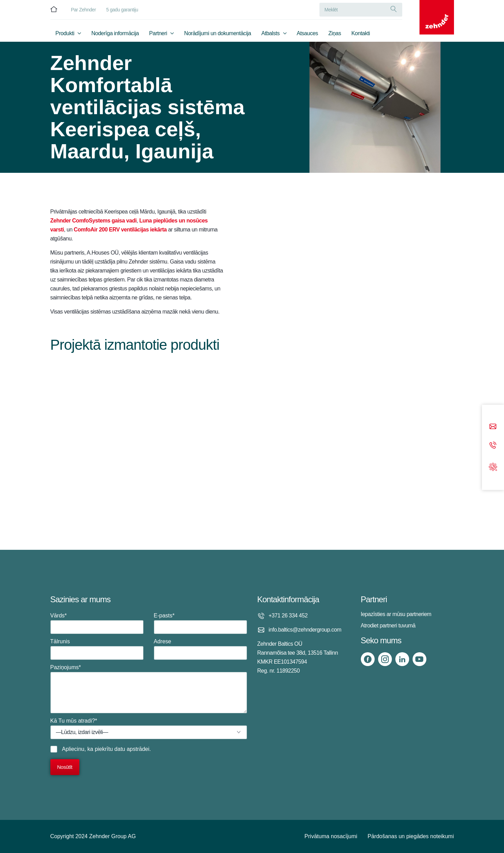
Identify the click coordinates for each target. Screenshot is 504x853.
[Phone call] (493, 446)
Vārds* (97, 623)
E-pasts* (200, 623)
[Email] (493, 427)
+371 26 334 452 (288, 616)
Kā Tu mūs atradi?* (149, 728)
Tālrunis (97, 649)
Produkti (65, 33)
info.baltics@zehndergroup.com (305, 630)
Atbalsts (271, 33)
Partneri (158, 33)
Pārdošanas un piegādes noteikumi (411, 836)
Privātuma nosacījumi (331, 836)
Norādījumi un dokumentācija (218, 33)
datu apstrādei (132, 749)
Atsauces (307, 33)
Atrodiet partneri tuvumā (388, 626)
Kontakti (360, 33)
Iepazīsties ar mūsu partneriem (396, 614)
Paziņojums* (149, 689)
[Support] (493, 466)
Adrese (200, 649)
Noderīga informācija (115, 33)
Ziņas (335, 33)
